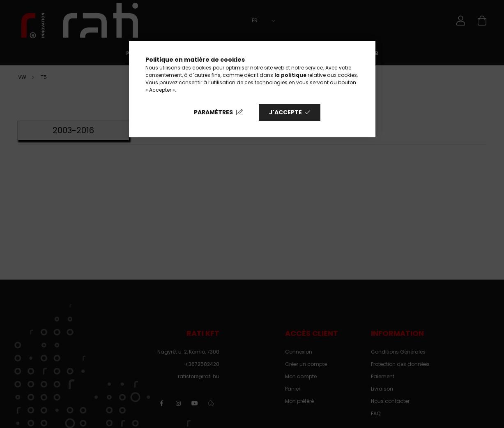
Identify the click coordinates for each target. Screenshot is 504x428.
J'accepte (285, 112)
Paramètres (213, 112)
